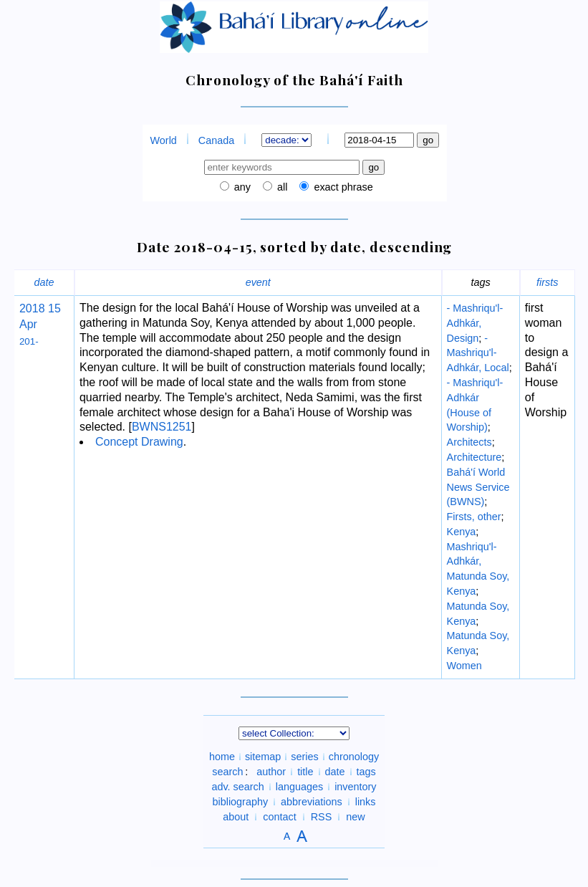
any (241, 187)
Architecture (474, 457)
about (236, 817)
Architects (469, 442)
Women (464, 666)
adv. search (237, 787)
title (305, 772)
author (271, 772)
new (355, 817)
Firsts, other (474, 517)
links (366, 802)
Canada (216, 140)
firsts (547, 282)
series (304, 757)
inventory (355, 787)
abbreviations (312, 802)
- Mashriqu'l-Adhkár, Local (478, 353)
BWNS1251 (162, 427)
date (44, 282)
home (222, 757)
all (281, 187)
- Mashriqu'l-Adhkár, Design (475, 323)
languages (299, 787)
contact (279, 817)
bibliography (240, 802)
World (164, 140)
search (227, 772)
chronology (354, 757)
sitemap (263, 757)
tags (366, 772)
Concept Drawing (139, 442)
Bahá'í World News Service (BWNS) (478, 487)
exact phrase (342, 187)
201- (29, 341)
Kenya (462, 532)
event (258, 282)
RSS (322, 817)
